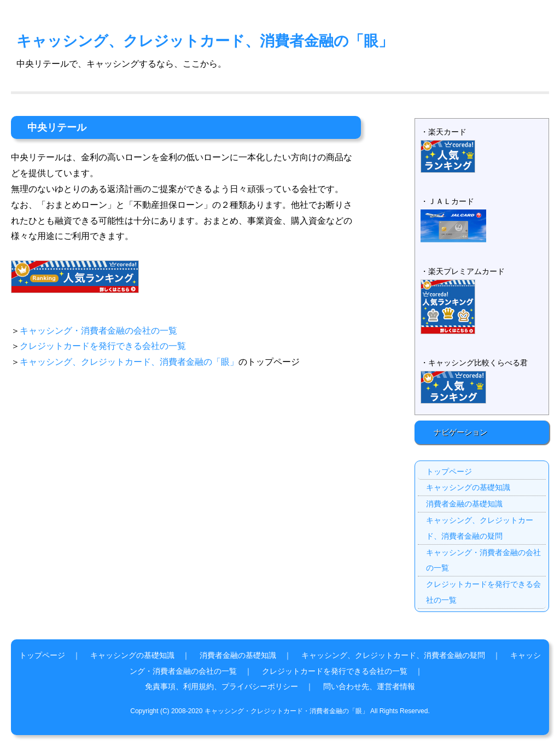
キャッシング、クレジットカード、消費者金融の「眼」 (205, 41)
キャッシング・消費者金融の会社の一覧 (98, 331)
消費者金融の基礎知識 (464, 504)
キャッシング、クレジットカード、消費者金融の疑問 (480, 528)
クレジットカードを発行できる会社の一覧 (103, 346)
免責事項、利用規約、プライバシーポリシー (221, 686)
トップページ (449, 471)
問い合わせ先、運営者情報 (369, 686)
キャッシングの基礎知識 (468, 487)
